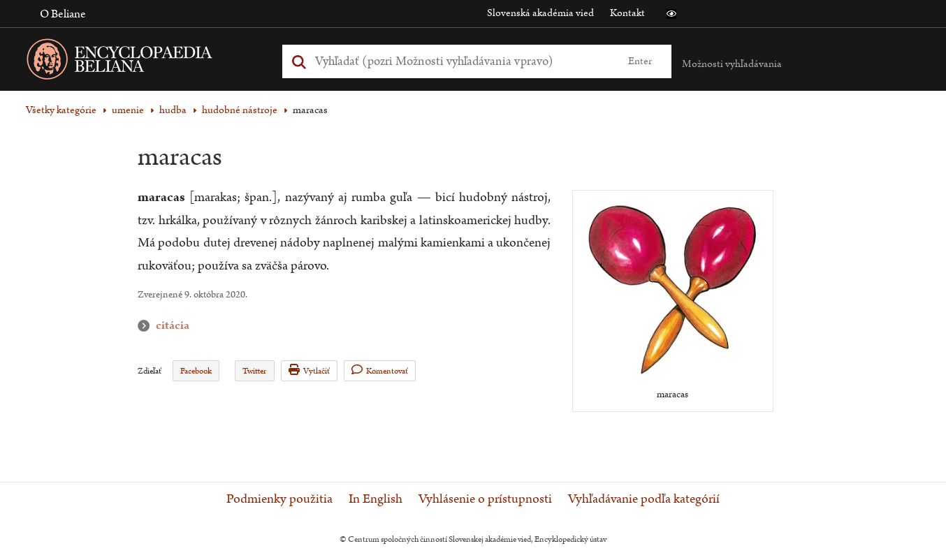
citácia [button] (147, 326)
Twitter (254, 371)
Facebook (196, 371)
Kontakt (627, 13)
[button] (671, 14)
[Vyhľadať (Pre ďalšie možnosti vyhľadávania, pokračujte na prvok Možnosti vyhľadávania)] (461, 61)
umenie (128, 110)
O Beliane (63, 14)
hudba (173, 110)
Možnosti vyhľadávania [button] (732, 64)
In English (376, 499)
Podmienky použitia (279, 499)
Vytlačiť (309, 370)
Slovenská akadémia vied (540, 13)
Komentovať (380, 370)
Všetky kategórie (61, 110)
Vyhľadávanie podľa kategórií (644, 499)
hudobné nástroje (240, 110)
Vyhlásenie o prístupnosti (485, 499)
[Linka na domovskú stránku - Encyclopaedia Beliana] (141, 62)
